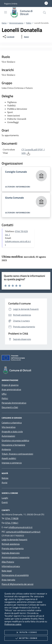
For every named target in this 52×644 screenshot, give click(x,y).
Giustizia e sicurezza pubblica (15, 440)
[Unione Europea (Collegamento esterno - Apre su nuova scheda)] (26, 358)
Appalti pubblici (9, 458)
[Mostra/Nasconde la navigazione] (6, 12)
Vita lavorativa (9, 427)
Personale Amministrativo (14, 403)
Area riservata (8, 580)
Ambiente (6, 449)
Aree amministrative (11, 389)
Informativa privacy (11, 566)
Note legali (7, 571)
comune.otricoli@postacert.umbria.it (23, 532)
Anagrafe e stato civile (12, 432)
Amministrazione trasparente (16, 557)
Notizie (5, 478)
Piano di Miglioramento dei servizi (18, 584)
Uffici (4, 394)
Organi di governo (10, 385)
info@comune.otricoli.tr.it (20, 527)
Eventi (5, 502)
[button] (11, 4)
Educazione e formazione (13, 445)
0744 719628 (12, 518)
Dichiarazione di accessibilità (15, 575)
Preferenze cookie (13, 624)
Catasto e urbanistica (12, 423)
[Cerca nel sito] (45, 13)
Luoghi (5, 498)
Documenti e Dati (10, 407)
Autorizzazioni (8, 436)
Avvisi (5, 483)
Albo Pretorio (8, 562)
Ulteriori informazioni (18, 187)
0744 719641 (12, 523)
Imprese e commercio (12, 463)
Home (4, 23)
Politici (29, 23)
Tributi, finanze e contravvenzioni (17, 454)
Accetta (26, 638)
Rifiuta (26, 632)
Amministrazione (16, 23)
